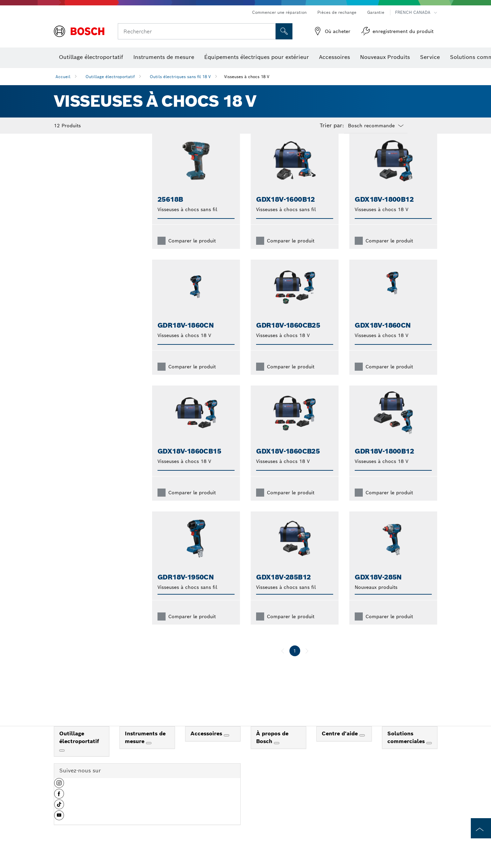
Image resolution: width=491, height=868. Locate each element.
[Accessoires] (226, 746)
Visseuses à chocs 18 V (247, 77)
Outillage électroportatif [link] (79, 748)
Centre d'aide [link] (341, 744)
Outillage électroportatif (110, 77)
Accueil (63, 77)
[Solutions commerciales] (429, 754)
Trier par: (332, 126)
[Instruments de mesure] (149, 754)
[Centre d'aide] (362, 746)
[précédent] (283, 662)
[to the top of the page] (481, 828)
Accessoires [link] (207, 744)
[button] (59, 796)
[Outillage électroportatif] (62, 761)
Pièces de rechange (337, 12)
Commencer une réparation (279, 12)
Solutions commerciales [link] (407, 748)
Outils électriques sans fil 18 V (180, 77)
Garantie (376, 12)
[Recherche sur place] (284, 31)
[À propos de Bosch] (277, 754)
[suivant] (307, 662)
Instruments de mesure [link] (145, 748)
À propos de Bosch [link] (272, 748)
